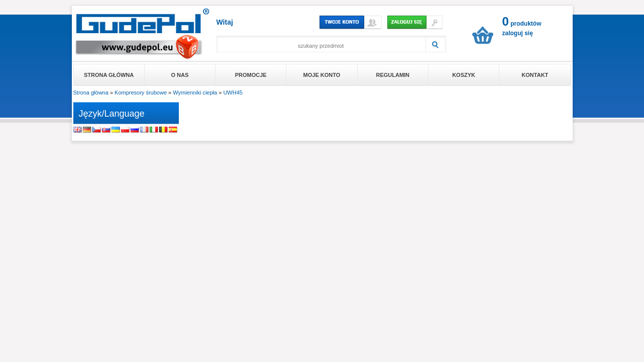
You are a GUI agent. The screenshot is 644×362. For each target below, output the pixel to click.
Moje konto (322, 75)
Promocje (251, 75)
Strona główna (109, 75)
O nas (180, 75)
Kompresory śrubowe (141, 93)
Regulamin (393, 75)
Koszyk (464, 75)
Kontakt (535, 75)
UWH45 (233, 93)
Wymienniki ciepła (195, 93)
